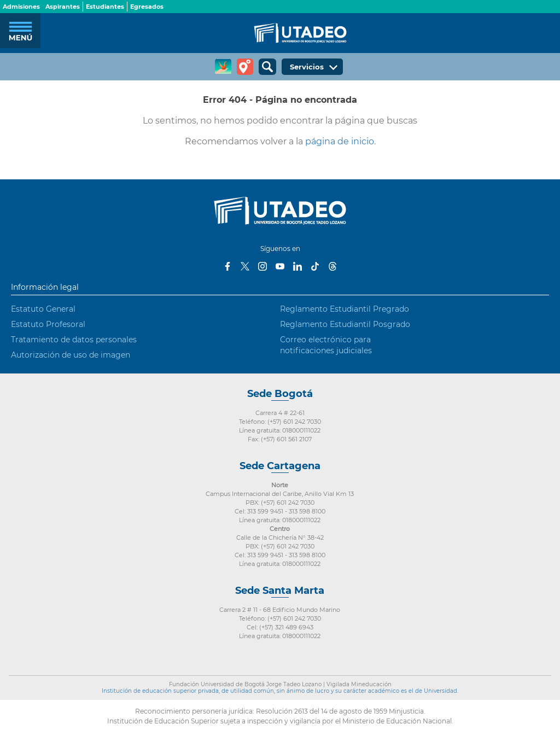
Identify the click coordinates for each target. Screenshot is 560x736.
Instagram (262, 266)
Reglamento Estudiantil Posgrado (345, 324)
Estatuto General (43, 309)
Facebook (227, 266)
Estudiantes (105, 7)
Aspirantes (63, 7)
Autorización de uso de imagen (71, 355)
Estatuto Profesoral (48, 324)
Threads (332, 266)
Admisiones (21, 7)
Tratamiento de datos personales (74, 340)
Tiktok (315, 266)
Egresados (147, 7)
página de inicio (340, 141)
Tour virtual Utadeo (245, 67)
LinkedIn (297, 266)
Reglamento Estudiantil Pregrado (345, 309)
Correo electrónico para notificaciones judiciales (326, 345)
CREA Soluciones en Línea (223, 67)
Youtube (280, 266)
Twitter (245, 266)
